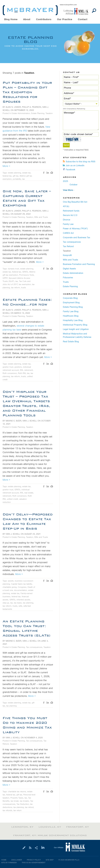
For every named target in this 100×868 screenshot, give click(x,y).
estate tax (26, 173)
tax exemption (25, 284)
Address (69, 93)
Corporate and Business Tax (76, 238)
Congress (22, 587)
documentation (21, 590)
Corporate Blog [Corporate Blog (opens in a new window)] (70, 298)
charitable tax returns (17, 792)
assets (11, 581)
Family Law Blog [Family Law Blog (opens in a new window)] (71, 311)
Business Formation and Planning (79, 264)
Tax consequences (72, 242)
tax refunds (7, 810)
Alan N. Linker (13, 107)
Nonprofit (67, 255)
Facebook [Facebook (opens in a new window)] (69, 170)
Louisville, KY (50, 827)
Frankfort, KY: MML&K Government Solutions (50, 835)
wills (20, 606)
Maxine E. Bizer (14, 421)
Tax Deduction (23, 804)
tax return (17, 810)
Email (67, 99)
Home (4, 860)
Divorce (67, 220)
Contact (83, 19)
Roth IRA (22, 373)
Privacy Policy (34, 860)
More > (6, 166)
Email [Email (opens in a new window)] (52, 173)
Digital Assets (69, 269)
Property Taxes (17, 798)
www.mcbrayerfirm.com (68, 5)
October (74, 185)
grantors (18, 367)
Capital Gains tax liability (22, 584)
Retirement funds (71, 211)
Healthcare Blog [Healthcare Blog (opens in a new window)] (71, 316)
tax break (15, 801)
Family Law (68, 224)
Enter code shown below (78, 134)
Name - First (71, 77)
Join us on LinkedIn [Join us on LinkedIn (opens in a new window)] (74, 166)
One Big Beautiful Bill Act (75, 202)
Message (69, 113)
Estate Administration (73, 273)
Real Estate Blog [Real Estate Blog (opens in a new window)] (71, 342)
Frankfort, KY (77, 827)
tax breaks (24, 801)
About (27, 19)
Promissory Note (26, 275)
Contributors (44, 19)
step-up (6, 603)
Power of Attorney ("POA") (75, 229)
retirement (29, 370)
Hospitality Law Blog (73, 320)
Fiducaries (68, 278)
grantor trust (8, 367)
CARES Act (68, 233)
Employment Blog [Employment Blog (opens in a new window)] (71, 303)
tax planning (28, 603)
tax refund (29, 807)
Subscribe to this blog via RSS (79, 162)
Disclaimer (17, 860)
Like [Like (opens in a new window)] (44, 173)
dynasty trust (13, 269)
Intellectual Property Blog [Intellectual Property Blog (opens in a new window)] (75, 325)
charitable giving (10, 587)
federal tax (7, 176)
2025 (65, 181)
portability (17, 179)
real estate (29, 493)
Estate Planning (70, 286)
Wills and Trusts (70, 260)
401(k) (66, 206)
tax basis (18, 603)
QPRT (5, 278)
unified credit (12, 499)
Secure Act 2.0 (70, 215)
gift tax (16, 176)
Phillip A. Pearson (32, 107)
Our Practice (65, 19)
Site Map (50, 860)
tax (24, 179)
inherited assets (23, 600)
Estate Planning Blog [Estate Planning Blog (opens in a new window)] (73, 307)
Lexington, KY (22, 827)
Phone (67, 88)
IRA (21, 370)
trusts (24, 288)
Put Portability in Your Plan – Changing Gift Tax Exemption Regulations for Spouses (27, 92)
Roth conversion (10, 373)
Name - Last (71, 82)
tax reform (15, 288)
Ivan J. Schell (30, 421)
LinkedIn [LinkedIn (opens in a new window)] (48, 173)
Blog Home (11, 19)
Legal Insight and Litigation (76, 329)
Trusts (66, 282)
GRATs (25, 272)
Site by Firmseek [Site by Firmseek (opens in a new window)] (9, 863)
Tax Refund (68, 246)
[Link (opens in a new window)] (77, 11)
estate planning (15, 173)
